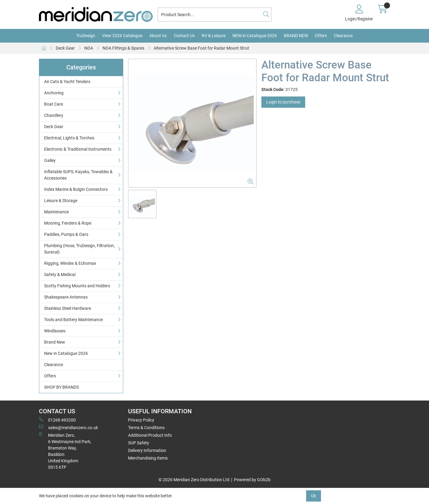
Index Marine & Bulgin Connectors (76, 189)
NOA (89, 48)
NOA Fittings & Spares (123, 48)
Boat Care (54, 104)
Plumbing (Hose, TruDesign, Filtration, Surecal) (79, 249)
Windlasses (55, 331)
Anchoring (54, 93)
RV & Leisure (214, 36)
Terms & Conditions (146, 428)
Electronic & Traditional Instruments (78, 149)
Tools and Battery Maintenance (73, 320)
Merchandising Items (148, 458)
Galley (50, 160)
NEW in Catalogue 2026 (255, 36)
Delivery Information (147, 450)
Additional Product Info (150, 435)
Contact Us (184, 36)
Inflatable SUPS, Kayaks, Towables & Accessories (78, 175)
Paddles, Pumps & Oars (66, 234)
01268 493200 (57, 420)
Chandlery (54, 115)
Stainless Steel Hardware (68, 308)
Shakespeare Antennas (66, 297)
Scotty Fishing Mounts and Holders (77, 286)
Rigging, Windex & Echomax (70, 263)
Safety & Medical (60, 275)
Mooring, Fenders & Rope (68, 223)
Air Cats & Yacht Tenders (67, 82)
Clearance (343, 36)
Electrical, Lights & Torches (69, 138)
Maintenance (56, 212)
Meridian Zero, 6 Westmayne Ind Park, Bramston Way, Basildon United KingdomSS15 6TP (65, 451)
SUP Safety (139, 443)
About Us (158, 36)
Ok (314, 496)
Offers (321, 36)
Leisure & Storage (61, 201)
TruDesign (86, 36)
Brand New (55, 342)
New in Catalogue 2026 (66, 353)
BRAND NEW (296, 36)
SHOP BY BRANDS (61, 387)
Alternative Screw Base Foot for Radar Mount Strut (201, 48)
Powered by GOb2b (252, 480)
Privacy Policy (141, 420)
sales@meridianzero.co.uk (68, 427)
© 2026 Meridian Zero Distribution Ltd (194, 480)
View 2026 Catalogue (122, 36)
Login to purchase (283, 102)
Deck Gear (65, 48)
